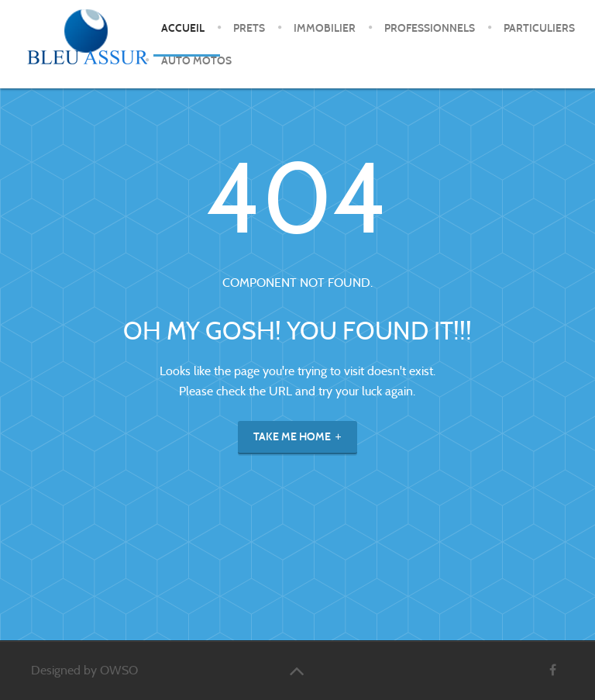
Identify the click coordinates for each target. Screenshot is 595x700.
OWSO (119, 670)
